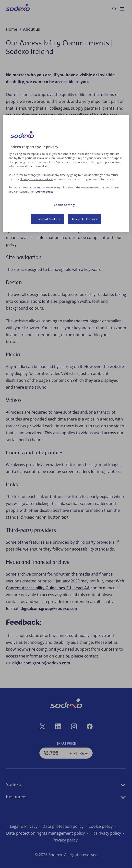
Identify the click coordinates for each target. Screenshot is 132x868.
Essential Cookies (48, 219)
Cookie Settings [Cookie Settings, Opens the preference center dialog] (65, 205)
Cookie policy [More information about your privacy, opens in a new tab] (44, 191)
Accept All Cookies (84, 219)
